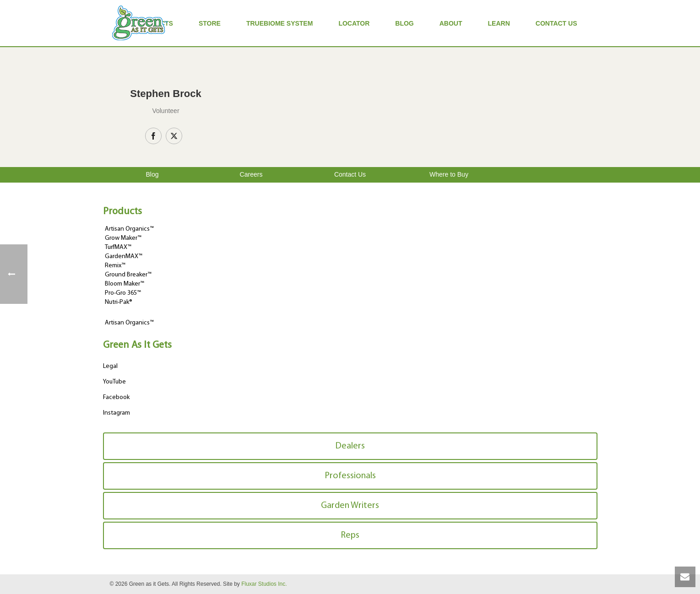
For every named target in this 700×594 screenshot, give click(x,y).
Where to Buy (449, 174)
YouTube (114, 382)
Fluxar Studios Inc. (264, 584)
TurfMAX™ (118, 247)
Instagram (117, 413)
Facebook (116, 397)
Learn (499, 23)
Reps (350, 535)
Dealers (350, 446)
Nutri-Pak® (119, 302)
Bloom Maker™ (125, 284)
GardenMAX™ (124, 256)
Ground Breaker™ (128, 275)
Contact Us (556, 23)
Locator (354, 23)
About (451, 23)
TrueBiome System (279, 23)
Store (210, 23)
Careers (251, 174)
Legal (110, 366)
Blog (404, 23)
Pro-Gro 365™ (123, 293)
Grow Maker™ (123, 238)
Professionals (350, 476)
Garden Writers (350, 506)
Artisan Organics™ (129, 229)
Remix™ (115, 266)
